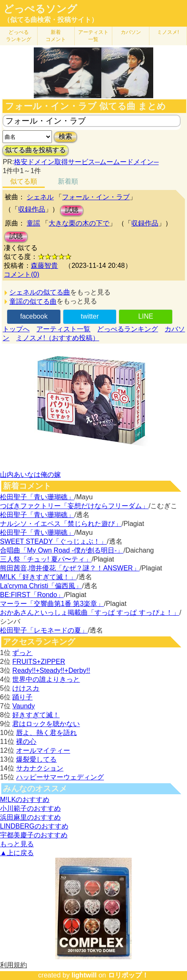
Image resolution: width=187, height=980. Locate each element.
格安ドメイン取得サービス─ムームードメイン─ (86, 162)
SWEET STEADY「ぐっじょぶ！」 (53, 541)
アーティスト (93, 36)
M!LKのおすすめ (25, 800)
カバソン (131, 32)
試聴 (72, 210)
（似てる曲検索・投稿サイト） (51, 20)
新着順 (68, 181)
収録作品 (32, 209)
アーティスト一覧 (63, 329)
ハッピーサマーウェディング (60, 777)
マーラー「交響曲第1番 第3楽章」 (52, 604)
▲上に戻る (17, 853)
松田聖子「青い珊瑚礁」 (37, 497)
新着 (56, 36)
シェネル (40, 197)
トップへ (16, 329)
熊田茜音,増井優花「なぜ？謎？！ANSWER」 (70, 568)
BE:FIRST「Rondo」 (32, 595)
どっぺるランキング (127, 329)
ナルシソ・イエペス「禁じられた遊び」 (61, 524)
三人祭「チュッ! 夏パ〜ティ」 (46, 559)
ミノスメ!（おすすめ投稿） (57, 338)
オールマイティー (43, 750)
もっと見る (17, 844)
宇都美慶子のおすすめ (34, 835)
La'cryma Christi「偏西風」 (41, 586)
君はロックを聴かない (46, 724)
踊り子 (22, 697)
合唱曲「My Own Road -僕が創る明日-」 (62, 550)
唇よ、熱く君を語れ (46, 733)
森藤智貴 (44, 266)
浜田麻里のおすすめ (30, 817)
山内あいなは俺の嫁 (30, 475)
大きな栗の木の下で (79, 223)
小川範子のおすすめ (30, 808)
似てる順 (24, 181)
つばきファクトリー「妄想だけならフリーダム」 (74, 506)
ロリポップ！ (128, 975)
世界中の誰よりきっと (46, 679)
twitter (90, 316)
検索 (65, 136)
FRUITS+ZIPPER (39, 662)
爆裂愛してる (36, 759)
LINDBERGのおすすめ (34, 826)
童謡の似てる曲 (33, 301)
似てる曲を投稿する (35, 150)
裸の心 (26, 742)
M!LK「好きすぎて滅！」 (38, 577)
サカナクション (40, 768)
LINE (146, 316)
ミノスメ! (168, 32)
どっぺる (19, 36)
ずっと (22, 653)
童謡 (33, 223)
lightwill (84, 975)
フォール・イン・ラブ (96, 197)
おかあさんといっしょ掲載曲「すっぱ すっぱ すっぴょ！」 (90, 612)
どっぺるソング (40, 9)
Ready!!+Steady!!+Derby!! (51, 670)
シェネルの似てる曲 (40, 292)
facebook (34, 316)
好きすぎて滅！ (36, 715)
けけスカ (26, 688)
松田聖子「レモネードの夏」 (44, 630)
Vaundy (23, 706)
